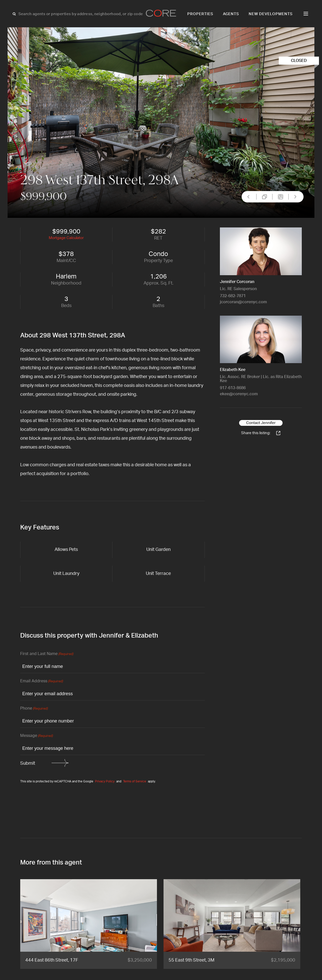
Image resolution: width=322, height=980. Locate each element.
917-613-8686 (233, 388)
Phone (34, 709)
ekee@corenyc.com (239, 394)
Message (37, 736)
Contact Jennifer (261, 423)
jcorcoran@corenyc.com (243, 302)
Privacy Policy (105, 781)
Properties (200, 14)
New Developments (271, 14)
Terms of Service (135, 781)
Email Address (42, 681)
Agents (231, 14)
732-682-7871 (233, 296)
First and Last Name (47, 654)
